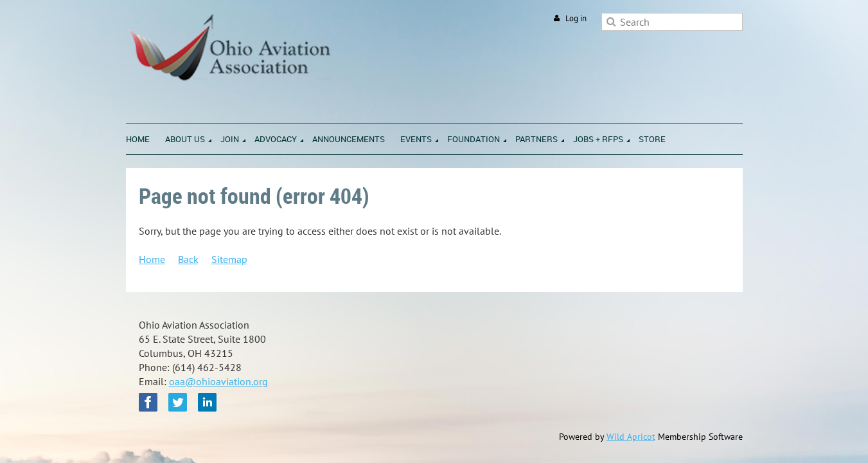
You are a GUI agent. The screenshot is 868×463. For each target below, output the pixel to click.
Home (152, 259)
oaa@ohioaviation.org (218, 381)
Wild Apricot (631, 437)
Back (188, 259)
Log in (576, 18)
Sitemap (229, 259)
